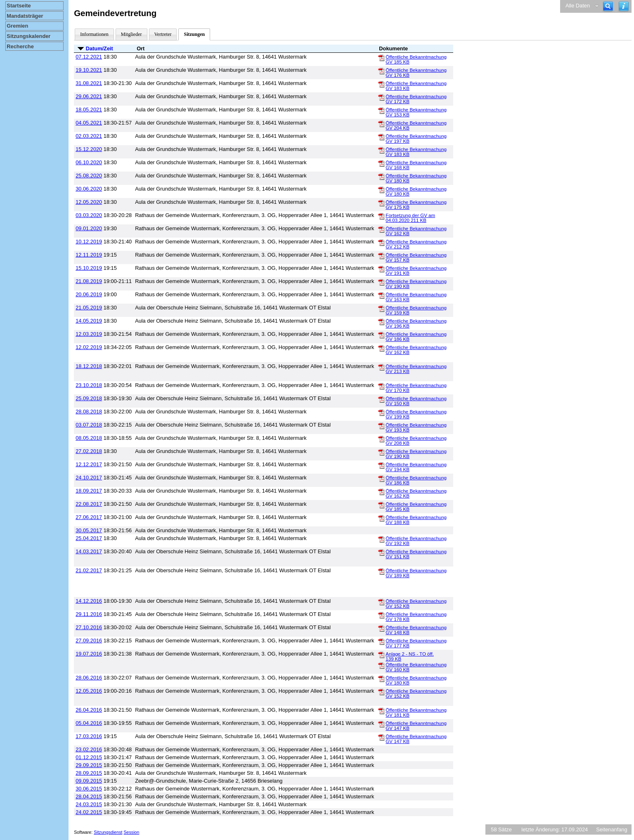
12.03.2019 (89, 334)
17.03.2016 (89, 736)
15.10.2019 (89, 268)
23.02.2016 (89, 749)
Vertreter (163, 34)
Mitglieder (131, 34)
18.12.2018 (89, 366)
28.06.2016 (89, 678)
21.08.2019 (89, 281)
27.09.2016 (89, 641)
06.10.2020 (89, 162)
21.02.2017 (89, 570)
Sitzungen (194, 34)
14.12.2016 (89, 601)
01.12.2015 (89, 757)
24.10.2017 (89, 478)
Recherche (20, 46)
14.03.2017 (89, 551)
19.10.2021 (89, 70)
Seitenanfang (612, 829)
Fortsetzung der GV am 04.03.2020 (410, 218)
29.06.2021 (89, 96)
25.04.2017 (89, 538)
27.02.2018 (89, 451)
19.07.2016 (89, 654)
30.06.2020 (89, 189)
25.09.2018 (89, 398)
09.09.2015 (89, 781)
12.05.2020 (89, 202)
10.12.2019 (89, 242)
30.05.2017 (89, 530)
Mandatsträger (25, 16)
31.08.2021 (89, 83)
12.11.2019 (89, 255)
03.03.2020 (89, 215)
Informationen (94, 34)
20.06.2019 (89, 294)
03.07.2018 (89, 425)
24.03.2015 (89, 804)
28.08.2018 (89, 412)
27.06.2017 (89, 517)
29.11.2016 (89, 614)
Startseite (19, 6)
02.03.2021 (89, 136)
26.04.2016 (89, 710)
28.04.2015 (89, 796)
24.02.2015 (89, 812)
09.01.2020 (89, 228)
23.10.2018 (89, 385)
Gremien (17, 26)
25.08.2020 (89, 176)
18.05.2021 (89, 110)
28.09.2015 (89, 773)
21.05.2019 (89, 308)
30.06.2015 (89, 789)
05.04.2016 (89, 723)
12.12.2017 (89, 464)
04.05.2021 (89, 123)
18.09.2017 (89, 491)
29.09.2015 (89, 765)
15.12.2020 (89, 149)
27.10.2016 (89, 627)
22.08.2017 (89, 504)
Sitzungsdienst (108, 832)
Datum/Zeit (99, 48)
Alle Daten (578, 6)
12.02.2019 (89, 347)
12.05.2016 (89, 691)
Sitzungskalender (28, 36)
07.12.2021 (89, 57)
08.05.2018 (89, 438)
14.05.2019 (89, 321)
